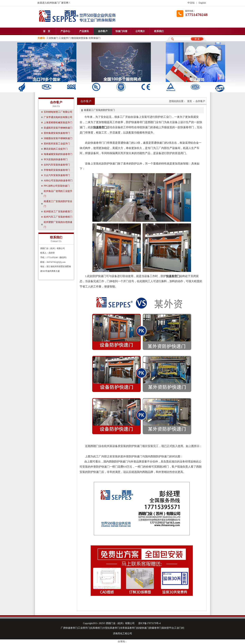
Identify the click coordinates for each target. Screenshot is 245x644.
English (202, 3)
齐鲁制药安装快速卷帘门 (57, 170)
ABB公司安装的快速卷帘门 (58, 181)
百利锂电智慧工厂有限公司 (58, 112)
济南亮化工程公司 (122, 634)
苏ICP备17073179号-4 (149, 623)
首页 (190, 101)
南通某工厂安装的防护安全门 (58, 204)
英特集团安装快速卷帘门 (57, 133)
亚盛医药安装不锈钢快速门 (58, 128)
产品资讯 (84, 31)
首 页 (47, 31)
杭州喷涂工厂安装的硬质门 (58, 212)
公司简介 (140, 31)
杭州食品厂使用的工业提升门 (58, 194)
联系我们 (159, 31)
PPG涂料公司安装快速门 (57, 186)
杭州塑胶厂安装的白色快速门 (58, 225)
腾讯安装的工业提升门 (56, 149)
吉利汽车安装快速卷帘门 (57, 165)
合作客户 (103, 31)
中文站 (191, 3)
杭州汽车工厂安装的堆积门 (58, 217)
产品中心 (65, 31)
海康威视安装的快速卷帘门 (58, 154)
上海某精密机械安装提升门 (58, 123)
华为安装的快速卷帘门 (56, 159)
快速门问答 (121, 31)
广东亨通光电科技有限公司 (58, 117)
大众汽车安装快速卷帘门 (57, 175)
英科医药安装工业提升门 (57, 144)
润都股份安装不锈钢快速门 (58, 138)
